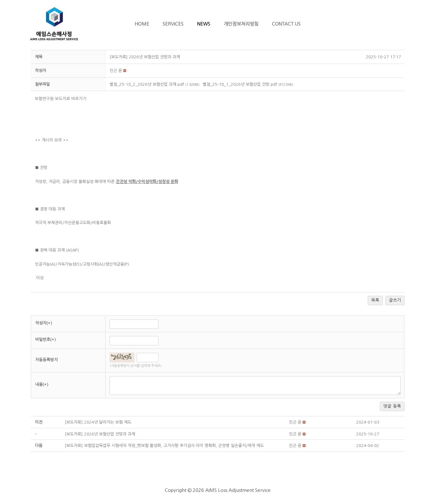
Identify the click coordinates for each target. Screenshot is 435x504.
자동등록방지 (46, 360)
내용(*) (42, 384)
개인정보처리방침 (243, 24)
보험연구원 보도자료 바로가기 (61, 99)
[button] (116, 71)
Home (138, 24)
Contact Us (291, 24)
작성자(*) (44, 323)
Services (171, 24)
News (204, 24)
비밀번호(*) (45, 340)
